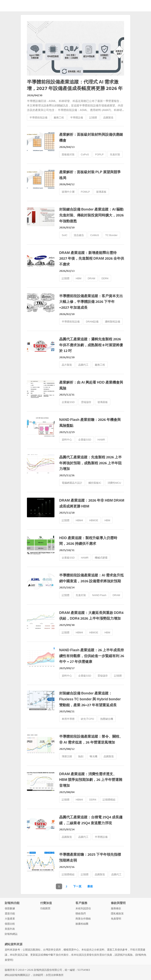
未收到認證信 (83, 908)
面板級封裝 (68, 154)
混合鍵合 (79, 235)
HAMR (101, 440)
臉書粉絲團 (82, 924)
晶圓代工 (83, 365)
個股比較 (10, 924)
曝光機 (93, 756)
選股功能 (10, 914)
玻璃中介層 (68, 192)
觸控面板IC (95, 483)
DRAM (91, 278)
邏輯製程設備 (112, 322)
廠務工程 (59, 118)
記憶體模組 (109, 800)
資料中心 (67, 440)
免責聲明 (116, 919)
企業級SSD (68, 402)
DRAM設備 (92, 322)
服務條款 (116, 908)
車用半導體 (68, 719)
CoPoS (85, 154)
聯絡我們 (81, 914)
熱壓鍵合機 (107, 719)
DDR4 (105, 278)
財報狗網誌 (11, 934)
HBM (79, 278)
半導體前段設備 (38, 118)
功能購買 (45, 908)
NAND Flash (99, 595)
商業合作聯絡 (83, 919)
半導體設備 (77, 118)
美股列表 (10, 929)
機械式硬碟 (101, 558)
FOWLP (85, 192)
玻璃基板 (101, 192)
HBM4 (79, 520)
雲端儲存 (86, 402)
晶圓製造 (108, 118)
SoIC (65, 235)
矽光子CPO (87, 719)
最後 (90, 886)
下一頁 (77, 886)
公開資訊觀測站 (32, 950)
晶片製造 (67, 365)
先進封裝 (115, 154)
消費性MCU (114, 483)
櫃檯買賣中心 (71, 950)
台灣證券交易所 (52, 950)
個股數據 (10, 908)
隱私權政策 (117, 914)
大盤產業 (10, 919)
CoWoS (95, 235)
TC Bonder (111, 235)
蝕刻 (81, 756)
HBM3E (94, 520)
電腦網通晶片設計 (72, 483)
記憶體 (93, 118)
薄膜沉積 (67, 756)
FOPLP (99, 154)
